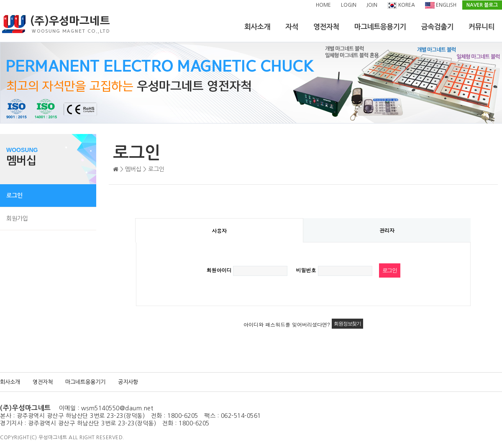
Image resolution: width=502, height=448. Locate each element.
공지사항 (128, 382)
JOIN (372, 5)
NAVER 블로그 (482, 5)
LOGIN (349, 5)
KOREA (401, 5)
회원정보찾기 (347, 324)
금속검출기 (437, 27)
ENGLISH (441, 5)
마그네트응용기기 (380, 27)
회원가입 (17, 219)
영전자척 (326, 27)
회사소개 (257, 27)
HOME (323, 5)
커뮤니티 (482, 27)
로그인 (14, 196)
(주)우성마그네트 (26, 408)
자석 (292, 27)
